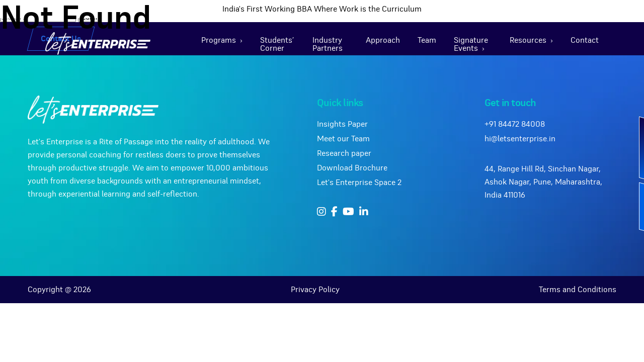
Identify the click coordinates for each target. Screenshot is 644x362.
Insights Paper (342, 124)
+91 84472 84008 (515, 124)
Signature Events (471, 44)
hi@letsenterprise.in (520, 139)
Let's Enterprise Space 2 (359, 183)
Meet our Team (343, 139)
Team (427, 40)
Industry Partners (328, 44)
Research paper (344, 153)
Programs (219, 40)
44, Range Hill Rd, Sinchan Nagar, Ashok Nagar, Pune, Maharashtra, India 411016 (543, 182)
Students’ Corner (277, 44)
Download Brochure (352, 168)
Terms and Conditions (578, 290)
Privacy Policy (315, 290)
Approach (383, 40)
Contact (585, 40)
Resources (528, 40)
